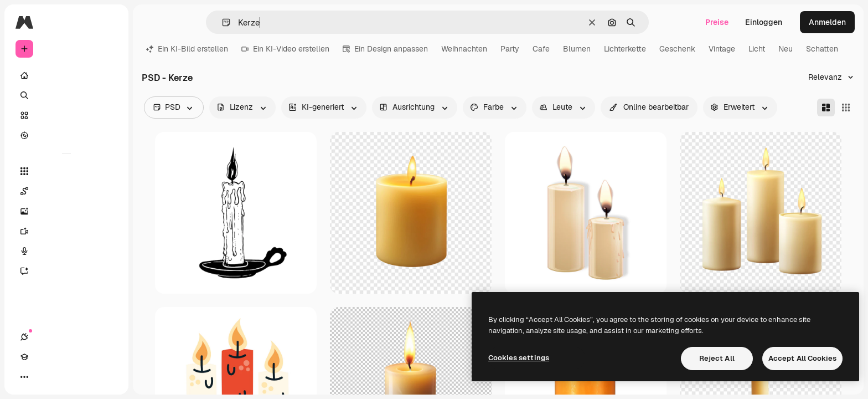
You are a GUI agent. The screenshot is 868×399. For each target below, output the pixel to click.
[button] (222, 22)
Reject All (717, 358)
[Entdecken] (66, 135)
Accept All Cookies (802, 358)
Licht (757, 49)
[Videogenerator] (66, 231)
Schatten (822, 49)
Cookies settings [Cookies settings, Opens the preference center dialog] (519, 358)
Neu (786, 49)
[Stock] (66, 115)
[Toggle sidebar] (108, 22)
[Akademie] (44, 377)
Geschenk (677, 49)
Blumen (577, 49)
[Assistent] (66, 271)
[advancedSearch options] (740, 108)
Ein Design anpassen (385, 49)
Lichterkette (625, 49)
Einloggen (764, 22)
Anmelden (827, 22)
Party (510, 49)
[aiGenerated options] (324, 108)
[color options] (495, 108)
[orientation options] (415, 108)
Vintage (722, 49)
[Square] (846, 108)
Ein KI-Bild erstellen (187, 49)
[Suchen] (66, 95)
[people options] (564, 108)
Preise (717, 22)
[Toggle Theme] (64, 377)
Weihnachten (464, 49)
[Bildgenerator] (66, 211)
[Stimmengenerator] (66, 251)
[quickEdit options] (649, 108)
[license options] (242, 108)
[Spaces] (66, 191)
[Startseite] (66, 75)
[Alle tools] (66, 171)
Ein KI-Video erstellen (285, 49)
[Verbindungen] (24, 377)
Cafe (541, 49)
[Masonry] (826, 108)
